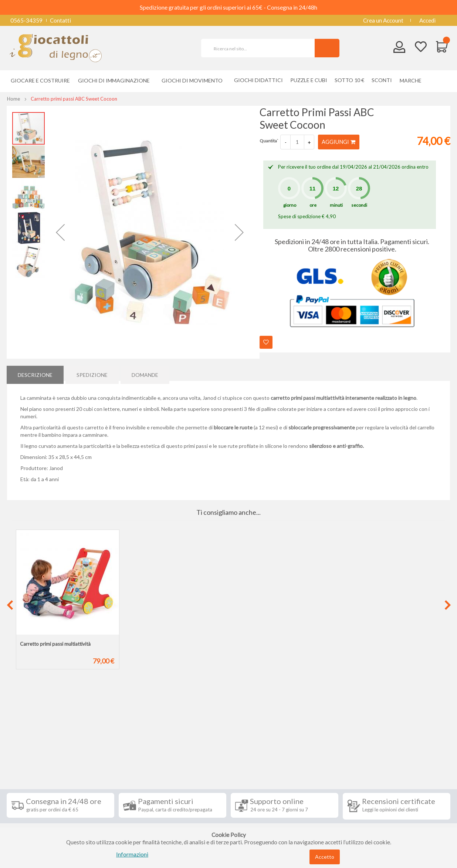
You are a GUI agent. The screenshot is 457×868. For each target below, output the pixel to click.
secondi (359, 205)
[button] (60, 232)
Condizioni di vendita (38, 776)
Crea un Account (383, 20)
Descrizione (35, 373)
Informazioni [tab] (34, 748)
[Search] (327, 48)
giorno (290, 205)
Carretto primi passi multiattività (55, 644)
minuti (336, 205)
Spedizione (92, 373)
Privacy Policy (30, 809)
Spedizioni (25, 765)
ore (313, 205)
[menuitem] (412, 80)
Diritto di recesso (34, 787)
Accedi (427, 20)
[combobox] (261, 48)
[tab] (35, 373)
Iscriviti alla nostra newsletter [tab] (284, 748)
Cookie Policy (29, 820)
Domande (145, 373)
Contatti (60, 20)
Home (13, 99)
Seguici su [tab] (103, 748)
